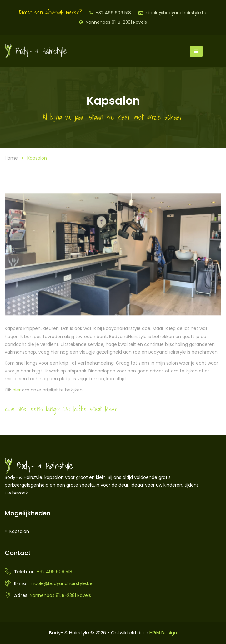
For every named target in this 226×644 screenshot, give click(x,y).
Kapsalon (19, 531)
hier (17, 390)
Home (11, 158)
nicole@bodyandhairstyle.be (177, 13)
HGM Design (163, 633)
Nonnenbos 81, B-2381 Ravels (116, 22)
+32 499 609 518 (113, 13)
